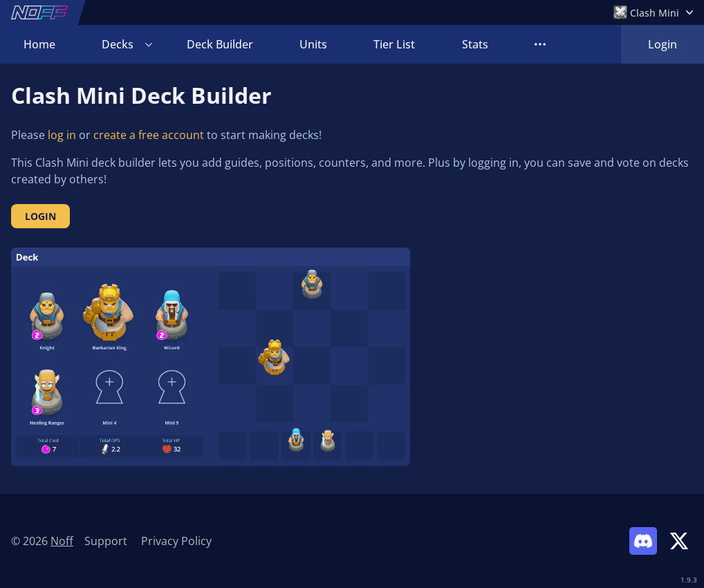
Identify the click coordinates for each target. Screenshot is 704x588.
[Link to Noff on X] (679, 541)
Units (313, 44)
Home (39, 44)
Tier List (394, 44)
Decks (118, 44)
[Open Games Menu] (653, 12)
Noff (62, 541)
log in (62, 135)
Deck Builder (220, 44)
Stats (475, 44)
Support (106, 541)
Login (663, 44)
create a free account (149, 135)
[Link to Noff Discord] (643, 541)
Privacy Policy (176, 541)
